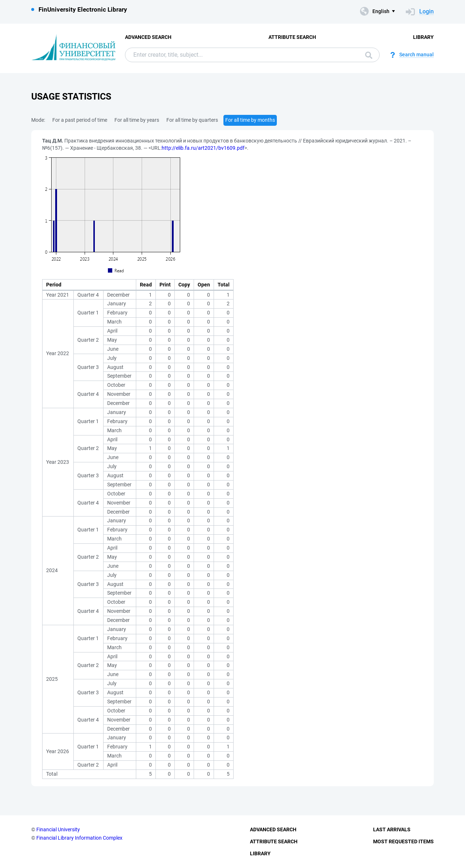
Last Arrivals (392, 829)
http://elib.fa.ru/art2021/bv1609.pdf (203, 148)
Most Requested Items (403, 841)
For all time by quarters (192, 120)
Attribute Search (292, 37)
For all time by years (137, 120)
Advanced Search (148, 37)
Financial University (58, 829)
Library (423, 37)
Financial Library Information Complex (79, 838)
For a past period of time (80, 120)
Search (369, 55)
